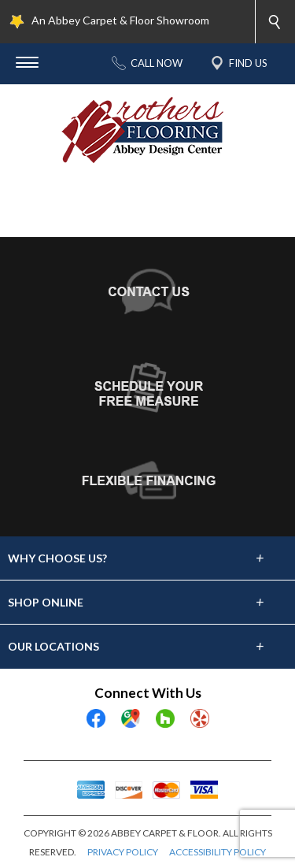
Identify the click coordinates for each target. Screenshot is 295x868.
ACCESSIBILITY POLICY (218, 852)
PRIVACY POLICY (123, 852)
